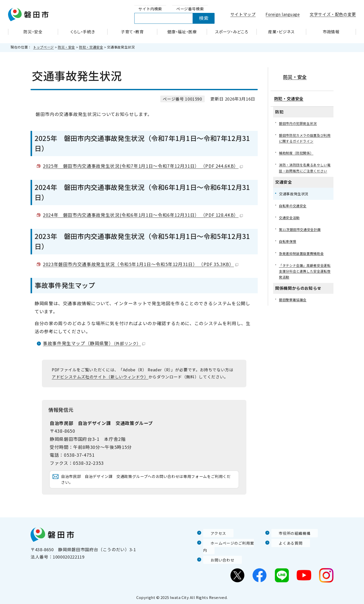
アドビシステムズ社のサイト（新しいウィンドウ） (100, 377)
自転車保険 (288, 245)
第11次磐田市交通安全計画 (301, 233)
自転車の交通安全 (294, 209)
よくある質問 (285, 550)
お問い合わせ (217, 560)
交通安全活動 (290, 221)
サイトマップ (243, 14)
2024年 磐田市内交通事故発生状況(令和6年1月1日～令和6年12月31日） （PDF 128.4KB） (143, 215)
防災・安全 (66, 47)
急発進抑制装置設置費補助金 (303, 258)
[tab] (150, 9)
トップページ (43, 47)
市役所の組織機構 (289, 540)
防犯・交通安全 (91, 47)
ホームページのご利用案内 (230, 550)
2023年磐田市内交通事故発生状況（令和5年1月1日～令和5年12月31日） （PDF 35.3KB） (141, 264)
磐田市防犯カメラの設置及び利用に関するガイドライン (305, 134)
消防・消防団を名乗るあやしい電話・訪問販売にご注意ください (305, 168)
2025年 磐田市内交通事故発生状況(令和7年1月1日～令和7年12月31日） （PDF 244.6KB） (143, 166)
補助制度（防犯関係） (297, 149)
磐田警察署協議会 (294, 305)
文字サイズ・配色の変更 (333, 14)
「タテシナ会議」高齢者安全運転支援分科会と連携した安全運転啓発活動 (305, 276)
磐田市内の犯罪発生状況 (299, 119)
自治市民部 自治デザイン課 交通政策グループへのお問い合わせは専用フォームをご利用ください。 (148, 483)
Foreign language (283, 14)
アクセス (212, 540)
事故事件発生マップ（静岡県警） (94, 343)
